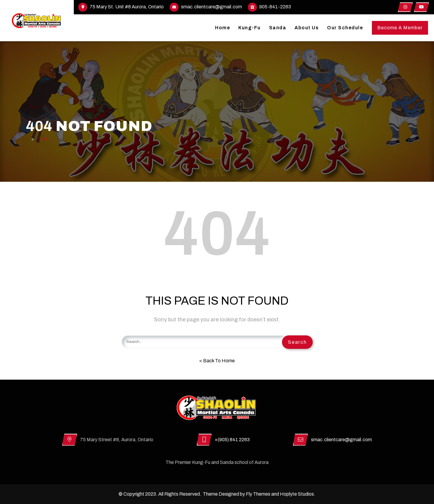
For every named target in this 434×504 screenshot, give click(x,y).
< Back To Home (217, 361)
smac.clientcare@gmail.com (206, 7)
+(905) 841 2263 (232, 440)
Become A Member (400, 28)
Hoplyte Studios (297, 494)
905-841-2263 (269, 7)
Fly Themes (258, 494)
